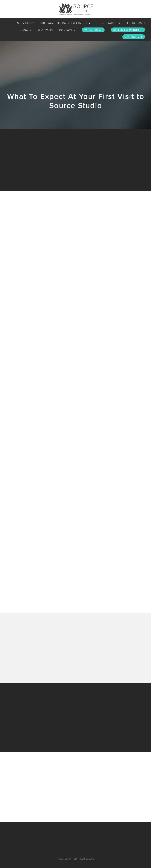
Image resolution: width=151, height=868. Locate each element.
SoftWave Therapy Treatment (65, 23)
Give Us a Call (134, 37)
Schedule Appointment (128, 30)
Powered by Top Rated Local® (76, 859)
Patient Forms (93, 30)
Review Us (45, 30)
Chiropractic (109, 23)
